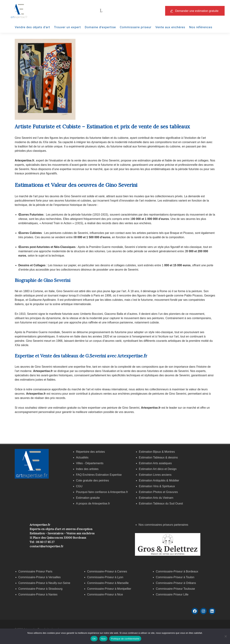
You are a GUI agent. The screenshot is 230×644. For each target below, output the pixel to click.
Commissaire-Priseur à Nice (105, 594)
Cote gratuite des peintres (92, 480)
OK (94, 639)
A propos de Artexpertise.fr (93, 503)
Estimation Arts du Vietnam (156, 498)
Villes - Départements (90, 463)
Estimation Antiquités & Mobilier (159, 480)
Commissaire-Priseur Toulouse (175, 589)
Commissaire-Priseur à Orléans (176, 583)
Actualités (82, 457)
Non (103, 639)
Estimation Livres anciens (155, 475)
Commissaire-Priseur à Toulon (175, 577)
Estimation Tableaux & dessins (158, 457)
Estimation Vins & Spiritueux (157, 486)
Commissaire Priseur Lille (172, 594)
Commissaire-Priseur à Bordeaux (177, 571)
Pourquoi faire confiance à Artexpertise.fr (102, 492)
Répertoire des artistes (90, 452)
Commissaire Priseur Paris (35, 571)
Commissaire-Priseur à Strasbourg (41, 589)
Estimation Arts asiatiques (155, 463)
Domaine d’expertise (100, 27)
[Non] (226, 636)
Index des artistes (87, 469)
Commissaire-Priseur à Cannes (108, 571)
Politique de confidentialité (125, 639)
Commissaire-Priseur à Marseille (108, 583)
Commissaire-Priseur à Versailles (40, 577)
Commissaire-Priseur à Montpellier (109, 589)
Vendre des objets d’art (33, 27)
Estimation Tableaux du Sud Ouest (161, 503)
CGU (79, 486)
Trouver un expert (67, 27)
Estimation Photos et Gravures (158, 492)
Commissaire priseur (136, 27)
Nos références (201, 27)
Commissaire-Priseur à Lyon (105, 577)
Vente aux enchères (170, 27)
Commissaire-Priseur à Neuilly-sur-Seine (44, 583)
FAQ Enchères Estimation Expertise (99, 475)
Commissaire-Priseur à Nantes (38, 594)
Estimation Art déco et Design (158, 469)
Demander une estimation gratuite (197, 11)
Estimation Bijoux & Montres (157, 452)
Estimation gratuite (88, 498)
